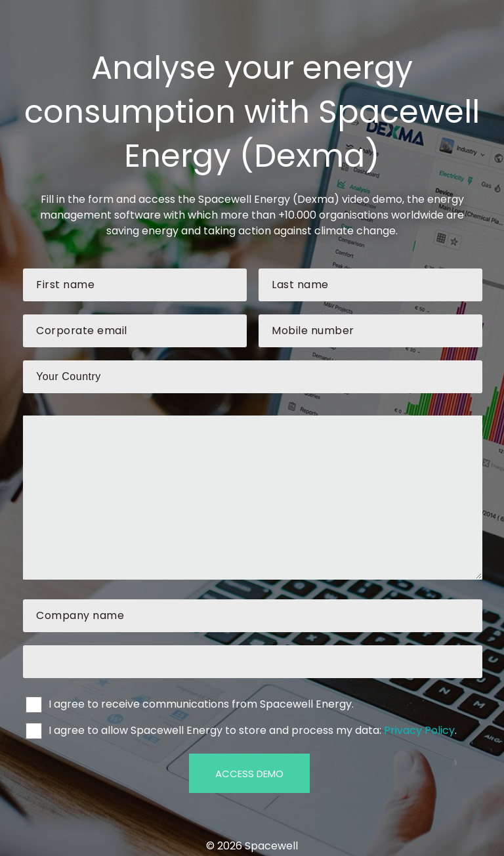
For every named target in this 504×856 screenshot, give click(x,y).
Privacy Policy (419, 730)
